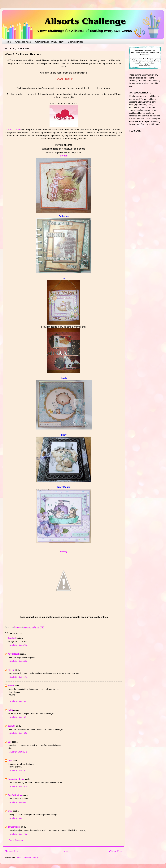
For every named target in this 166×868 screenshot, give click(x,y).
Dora (10, 761)
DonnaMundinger (16, 779)
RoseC (11, 670)
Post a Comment (16, 840)
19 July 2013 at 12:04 (18, 834)
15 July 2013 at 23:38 (18, 786)
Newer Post (12, 851)
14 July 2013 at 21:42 (18, 752)
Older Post (116, 851)
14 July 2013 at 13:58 (18, 733)
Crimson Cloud (13, 130)
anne (10, 811)
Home (8, 42)
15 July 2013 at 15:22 (18, 771)
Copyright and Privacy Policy (49, 42)
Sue (10, 742)
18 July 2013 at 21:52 (18, 818)
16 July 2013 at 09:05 (18, 802)
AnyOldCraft (14, 654)
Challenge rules (23, 42)
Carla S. (11, 726)
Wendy (64, 552)
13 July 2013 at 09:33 (18, 661)
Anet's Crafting (15, 795)
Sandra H (12, 638)
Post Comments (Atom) (27, 857)
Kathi (10, 710)
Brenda (64, 156)
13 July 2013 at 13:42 (18, 701)
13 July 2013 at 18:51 (18, 717)
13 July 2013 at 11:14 (18, 677)
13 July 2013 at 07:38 (18, 645)
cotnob (11, 686)
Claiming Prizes (76, 42)
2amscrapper (14, 827)
